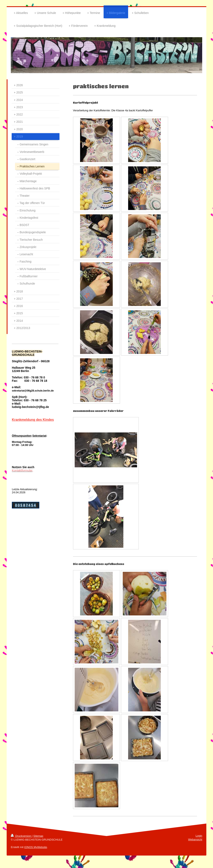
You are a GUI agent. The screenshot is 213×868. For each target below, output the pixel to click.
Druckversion (21, 836)
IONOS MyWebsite (36, 847)
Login (199, 836)
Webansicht (195, 839)
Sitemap (38, 836)
